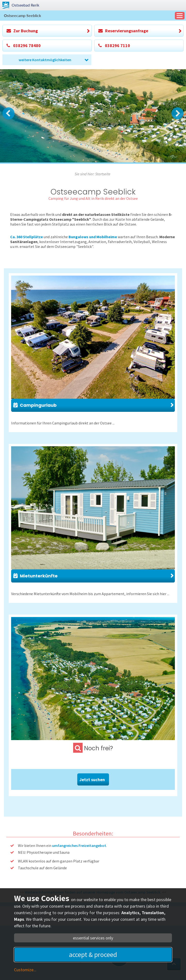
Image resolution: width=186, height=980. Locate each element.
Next (178, 113)
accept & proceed (93, 955)
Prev (8, 113)
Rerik (25, 5)
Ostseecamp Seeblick (23, 15)
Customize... (25, 970)
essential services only (93, 938)
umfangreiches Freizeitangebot (79, 845)
